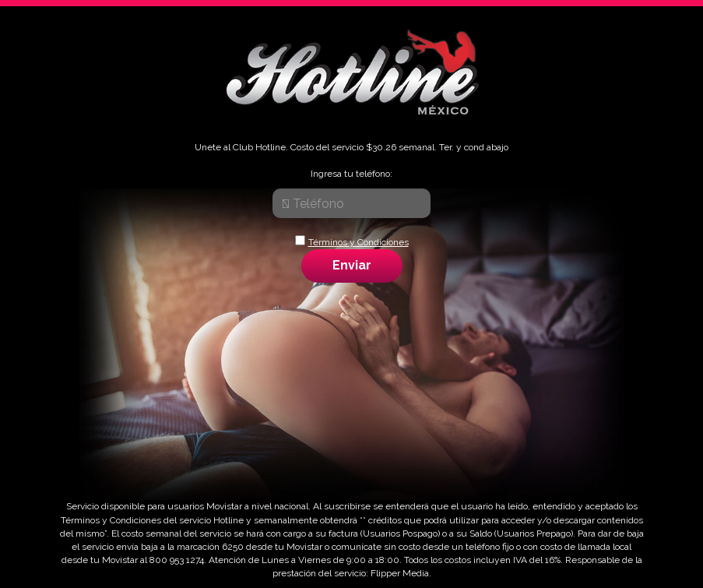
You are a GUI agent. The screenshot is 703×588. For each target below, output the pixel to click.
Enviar (352, 265)
